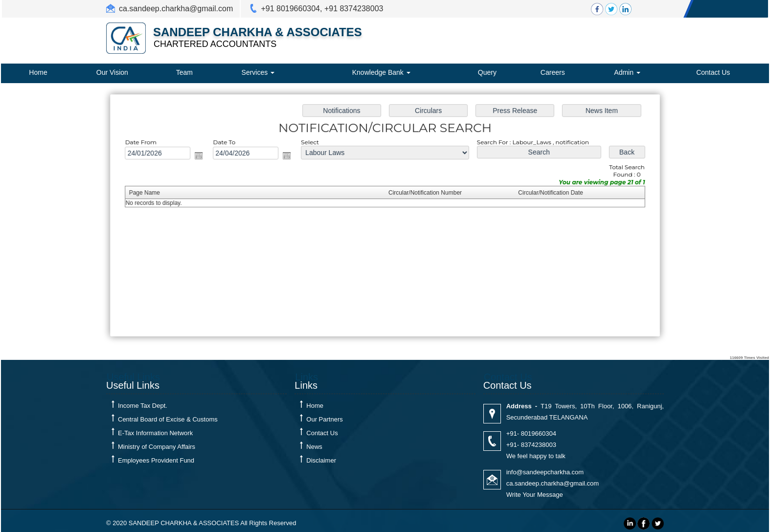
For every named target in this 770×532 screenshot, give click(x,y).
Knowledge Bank (381, 72)
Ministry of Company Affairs (157, 447)
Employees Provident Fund (156, 460)
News (314, 447)
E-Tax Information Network (155, 433)
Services (258, 72)
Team (184, 72)
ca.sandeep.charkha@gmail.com (176, 9)
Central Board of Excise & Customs (168, 419)
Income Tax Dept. (143, 406)
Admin (627, 72)
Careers (553, 72)
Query (487, 72)
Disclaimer (321, 460)
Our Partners (324, 419)
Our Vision (112, 72)
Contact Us (713, 72)
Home (38, 72)
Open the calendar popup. (203, 156)
